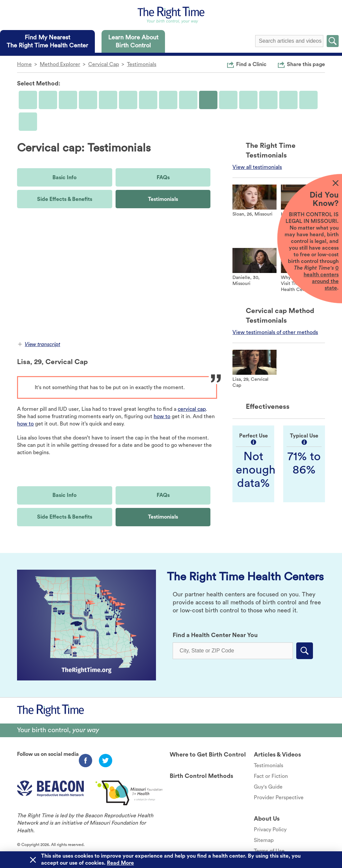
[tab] (47, 41)
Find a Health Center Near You (215, 635)
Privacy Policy (270, 830)
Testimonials (142, 64)
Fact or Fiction (271, 776)
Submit (333, 41)
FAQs (163, 178)
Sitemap (264, 840)
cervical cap (192, 409)
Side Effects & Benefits (65, 199)
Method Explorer (60, 64)
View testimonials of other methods (275, 332)
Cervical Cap (104, 64)
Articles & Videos (277, 755)
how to (162, 416)
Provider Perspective (279, 798)
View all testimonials (257, 167)
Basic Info (64, 178)
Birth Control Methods (201, 776)
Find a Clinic (251, 64)
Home (24, 64)
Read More (120, 863)
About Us (267, 819)
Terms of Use (269, 851)
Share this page (306, 64)
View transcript (39, 344)
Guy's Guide (268, 787)
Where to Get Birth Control (208, 755)
